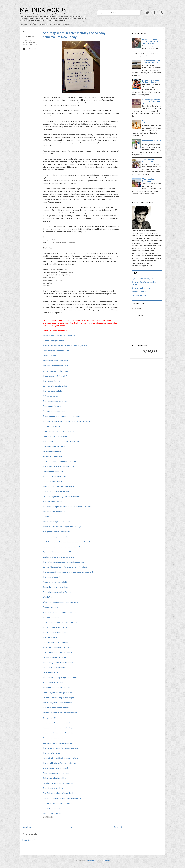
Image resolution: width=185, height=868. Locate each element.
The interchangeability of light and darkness (60, 677)
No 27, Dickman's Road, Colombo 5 (56, 642)
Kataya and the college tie (149, 122)
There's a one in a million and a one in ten (59, 336)
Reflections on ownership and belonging (59, 698)
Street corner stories (51, 607)
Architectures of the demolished (55, 361)
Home (24, 24)
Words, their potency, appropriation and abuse (61, 602)
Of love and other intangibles (54, 778)
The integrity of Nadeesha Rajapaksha (58, 703)
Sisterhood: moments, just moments (57, 687)
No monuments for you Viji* (152, 141)
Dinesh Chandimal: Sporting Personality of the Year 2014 (152, 41)
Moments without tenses (52, 502)
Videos (66, 24)
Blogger (107, 860)
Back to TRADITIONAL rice (53, 682)
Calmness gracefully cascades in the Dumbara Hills (63, 798)
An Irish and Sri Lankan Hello (54, 411)
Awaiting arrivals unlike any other (56, 436)
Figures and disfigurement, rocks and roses (60, 537)
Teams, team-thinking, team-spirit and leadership (62, 416)
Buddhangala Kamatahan (52, 406)
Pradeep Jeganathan (139, 292)
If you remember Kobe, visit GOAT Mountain (60, 622)
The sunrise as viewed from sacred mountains (61, 748)
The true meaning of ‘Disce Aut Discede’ (151, 62)
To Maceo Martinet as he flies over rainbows (60, 713)
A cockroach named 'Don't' (53, 456)
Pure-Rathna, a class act (52, 426)
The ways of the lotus (51, 753)
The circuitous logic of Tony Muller (56, 522)
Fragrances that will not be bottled (57, 723)
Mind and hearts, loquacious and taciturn (58, 486)
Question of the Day (49, 24)
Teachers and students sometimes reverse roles (62, 441)
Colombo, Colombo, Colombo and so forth (59, 461)
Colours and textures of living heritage (58, 728)
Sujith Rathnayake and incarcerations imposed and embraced (66, 542)
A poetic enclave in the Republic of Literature (60, 552)
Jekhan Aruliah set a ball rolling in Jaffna (58, 431)
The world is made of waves (54, 512)
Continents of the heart (52, 808)
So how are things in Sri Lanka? (55, 386)
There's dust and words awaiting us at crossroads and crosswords (68, 572)
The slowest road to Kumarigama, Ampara (59, 466)
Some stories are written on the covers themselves (63, 547)
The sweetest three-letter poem (56, 401)
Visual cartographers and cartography (57, 647)
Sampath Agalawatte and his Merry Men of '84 (151, 101)
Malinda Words (43, 10)
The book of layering (51, 617)
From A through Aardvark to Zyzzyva (57, 592)
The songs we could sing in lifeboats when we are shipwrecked (68, 421)
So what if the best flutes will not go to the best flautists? (65, 567)
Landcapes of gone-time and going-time (59, 557)
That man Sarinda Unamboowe (150, 180)
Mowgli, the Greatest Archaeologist (57, 532)
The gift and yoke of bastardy (55, 632)
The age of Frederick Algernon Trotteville (59, 763)
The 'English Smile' (50, 637)
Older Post (118, 827)
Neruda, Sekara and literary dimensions (58, 783)
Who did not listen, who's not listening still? (59, 612)
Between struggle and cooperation (56, 773)
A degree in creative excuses (54, 738)
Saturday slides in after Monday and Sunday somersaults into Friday (74, 35)
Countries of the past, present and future (59, 733)
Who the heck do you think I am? (56, 371)
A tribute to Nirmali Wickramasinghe (151, 81)
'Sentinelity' (47, 517)
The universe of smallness (53, 788)
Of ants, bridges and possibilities (56, 587)
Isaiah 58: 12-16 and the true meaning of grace (61, 758)
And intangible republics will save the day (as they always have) (68, 507)
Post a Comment (29, 840)
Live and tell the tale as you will (55, 768)
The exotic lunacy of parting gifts (56, 366)
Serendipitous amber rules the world (57, 803)
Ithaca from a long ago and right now (57, 652)
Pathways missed (50, 356)
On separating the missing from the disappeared (62, 496)
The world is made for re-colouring (57, 627)
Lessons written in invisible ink (55, 657)
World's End (48, 597)
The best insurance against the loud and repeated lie (64, 562)
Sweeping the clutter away (53, 471)
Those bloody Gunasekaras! (148, 161)
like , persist (52, 718)
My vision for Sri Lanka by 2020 (143, 279)
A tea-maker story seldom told (55, 667)
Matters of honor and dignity (54, 446)
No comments (31, 49)
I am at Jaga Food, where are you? (56, 491)
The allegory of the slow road (55, 814)
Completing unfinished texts (54, 481)
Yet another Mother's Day (53, 451)
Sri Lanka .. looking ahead (141, 288)
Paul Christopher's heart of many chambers (59, 793)
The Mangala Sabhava (52, 381)
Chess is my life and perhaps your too (58, 693)
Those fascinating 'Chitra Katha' (55, 376)
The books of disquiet (52, 577)
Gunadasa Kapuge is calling (54, 341)
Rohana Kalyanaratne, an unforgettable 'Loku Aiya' (62, 527)
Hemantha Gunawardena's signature (57, 351)
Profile (33, 24)
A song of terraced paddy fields (55, 582)
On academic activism (51, 672)
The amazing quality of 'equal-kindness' (58, 662)
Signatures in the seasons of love (56, 708)
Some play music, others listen (55, 476)
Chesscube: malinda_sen (141, 295)
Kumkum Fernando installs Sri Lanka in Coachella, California (66, 346)
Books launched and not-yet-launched (58, 743)
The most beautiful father (53, 391)
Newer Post (26, 827)
